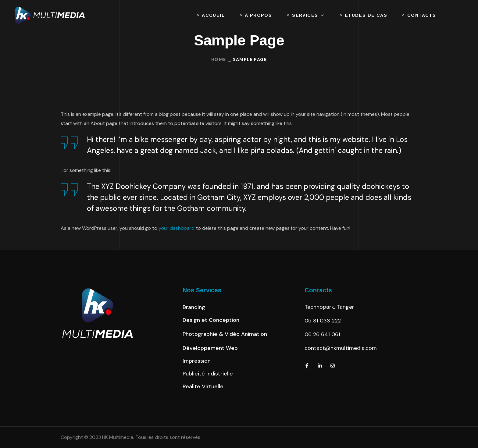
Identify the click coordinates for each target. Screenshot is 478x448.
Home (219, 59)
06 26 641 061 (322, 334)
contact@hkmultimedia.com (341, 348)
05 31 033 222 (323, 321)
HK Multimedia (118, 437)
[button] (194, 307)
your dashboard (177, 228)
